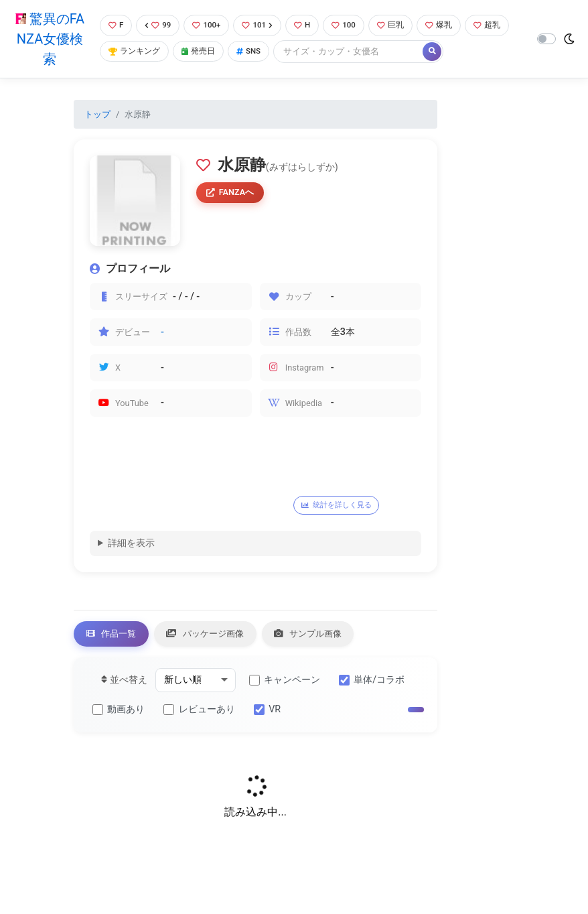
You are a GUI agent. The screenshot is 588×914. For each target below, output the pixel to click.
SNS (304, 52)
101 (262, 25)
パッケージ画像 (214, 635)
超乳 (120, 52)
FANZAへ (233, 194)
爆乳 (450, 25)
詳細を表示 (131, 544)
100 (351, 25)
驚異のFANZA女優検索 (49, 39)
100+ (208, 25)
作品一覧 (114, 635)
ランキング (184, 52)
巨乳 (400, 25)
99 (157, 25)
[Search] (406, 52)
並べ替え (124, 682)
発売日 (251, 52)
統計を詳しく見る (340, 505)
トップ (97, 114)
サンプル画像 (324, 635)
